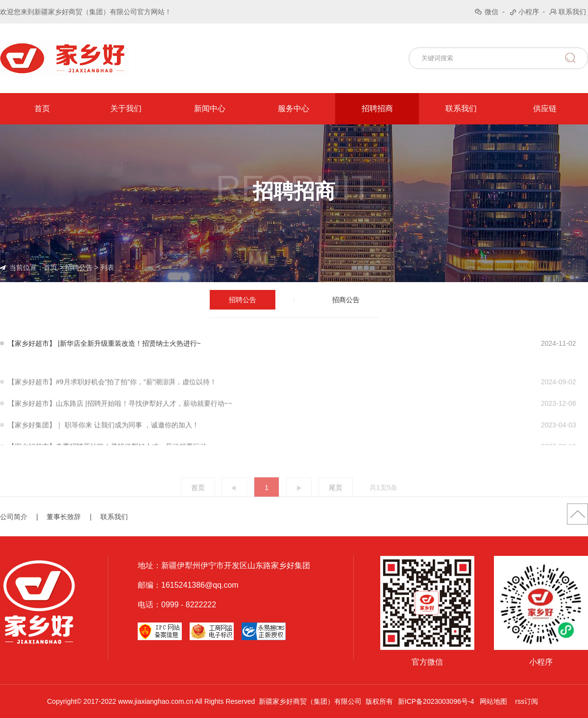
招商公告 (346, 300)
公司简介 (14, 517)
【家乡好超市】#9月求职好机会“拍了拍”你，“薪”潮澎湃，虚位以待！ (112, 395)
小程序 (529, 12)
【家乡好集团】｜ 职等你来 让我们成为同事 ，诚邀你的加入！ (103, 438)
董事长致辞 (64, 517)
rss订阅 (527, 701)
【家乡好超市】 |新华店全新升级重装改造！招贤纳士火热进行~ (104, 343)
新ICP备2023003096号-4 (436, 701)
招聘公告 (79, 267)
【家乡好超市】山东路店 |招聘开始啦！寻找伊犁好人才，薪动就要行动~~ (120, 417)
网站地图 (493, 701)
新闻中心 (210, 108)
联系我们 (572, 12)
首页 (42, 108)
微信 (491, 12)
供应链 (545, 108)
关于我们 (126, 108)
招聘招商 (377, 108)
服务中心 (294, 108)
